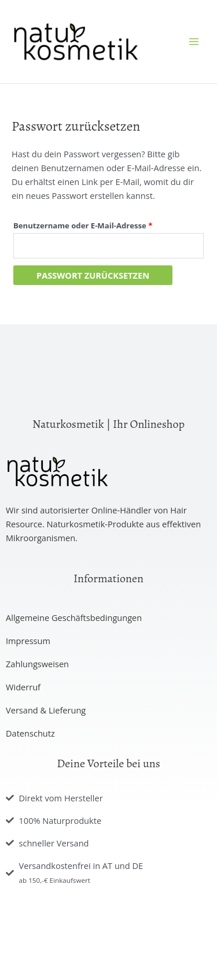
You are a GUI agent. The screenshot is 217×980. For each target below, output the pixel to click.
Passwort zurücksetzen (93, 275)
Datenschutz (30, 733)
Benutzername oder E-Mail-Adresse (105, 224)
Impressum (28, 641)
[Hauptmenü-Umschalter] (194, 42)
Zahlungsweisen (37, 664)
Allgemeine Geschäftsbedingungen (74, 617)
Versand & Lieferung (46, 710)
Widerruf (23, 687)
